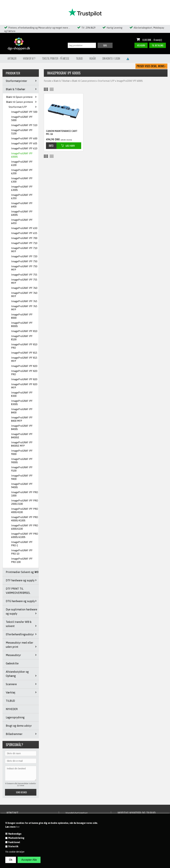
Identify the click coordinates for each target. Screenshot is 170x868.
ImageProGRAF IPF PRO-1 (22, 544)
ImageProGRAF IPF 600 (24, 138)
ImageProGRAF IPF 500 (24, 112)
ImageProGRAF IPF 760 (24, 288)
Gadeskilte (12, 663)
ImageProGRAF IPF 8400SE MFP (22, 444)
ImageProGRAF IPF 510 (24, 125)
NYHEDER (12, 709)
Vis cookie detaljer (15, 852)
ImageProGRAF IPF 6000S (22, 155)
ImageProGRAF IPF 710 (24, 243)
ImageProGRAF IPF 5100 (22, 132)
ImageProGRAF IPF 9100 (22, 469)
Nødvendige (15, 834)
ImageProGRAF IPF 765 (24, 301)
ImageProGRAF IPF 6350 (22, 197)
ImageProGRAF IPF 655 (24, 233)
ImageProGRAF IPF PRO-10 (22, 552)
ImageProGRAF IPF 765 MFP (24, 308)
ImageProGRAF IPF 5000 (22, 119)
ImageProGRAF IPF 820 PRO (24, 373)
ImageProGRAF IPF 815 (24, 353)
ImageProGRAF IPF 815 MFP (24, 359)
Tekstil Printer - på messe (56, 58)
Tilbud (79, 58)
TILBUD (10, 701)
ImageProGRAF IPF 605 (24, 143)
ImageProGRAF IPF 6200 (22, 172)
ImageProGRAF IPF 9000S (22, 461)
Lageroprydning (15, 717)
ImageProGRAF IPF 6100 (22, 163)
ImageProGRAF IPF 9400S (22, 486)
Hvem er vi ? (29, 58)
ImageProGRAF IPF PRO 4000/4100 (25, 510)
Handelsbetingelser (77, 813)
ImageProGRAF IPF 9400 (22, 477)
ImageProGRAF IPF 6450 (22, 221)
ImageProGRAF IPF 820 (24, 366)
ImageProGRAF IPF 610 (24, 148)
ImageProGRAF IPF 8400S (22, 427)
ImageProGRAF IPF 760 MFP (24, 295)
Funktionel (14, 842)
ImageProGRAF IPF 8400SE (22, 436)
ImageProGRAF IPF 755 (24, 275)
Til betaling (158, 45)
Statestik (13, 846)
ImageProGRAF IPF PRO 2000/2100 (25, 502)
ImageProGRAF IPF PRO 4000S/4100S (25, 519)
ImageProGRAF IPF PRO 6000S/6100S (25, 535)
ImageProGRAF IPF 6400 (22, 205)
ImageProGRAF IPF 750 (24, 261)
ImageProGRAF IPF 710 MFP (24, 250)
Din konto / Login (111, 58)
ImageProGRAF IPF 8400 (22, 411)
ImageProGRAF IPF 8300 (22, 394)
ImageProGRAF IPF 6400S (22, 213)
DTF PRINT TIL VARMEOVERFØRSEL (18, 591)
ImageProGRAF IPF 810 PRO (24, 346)
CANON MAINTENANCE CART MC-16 (62, 133)
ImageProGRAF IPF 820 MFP (24, 386)
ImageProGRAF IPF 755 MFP (24, 281)
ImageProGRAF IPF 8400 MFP (22, 419)
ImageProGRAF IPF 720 (24, 256)
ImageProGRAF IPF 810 (24, 331)
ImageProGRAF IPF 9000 (22, 452)
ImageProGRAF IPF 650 (24, 228)
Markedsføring (16, 838)
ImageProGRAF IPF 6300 (22, 180)
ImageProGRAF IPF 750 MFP (24, 268)
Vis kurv (141, 45)
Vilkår (93, 58)
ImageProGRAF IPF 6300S (22, 188)
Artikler (12, 58)
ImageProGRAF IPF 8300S (22, 403)
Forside (48, 81)
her (18, 827)
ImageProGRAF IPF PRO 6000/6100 (25, 527)
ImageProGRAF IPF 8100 (22, 338)
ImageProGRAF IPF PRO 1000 (25, 494)
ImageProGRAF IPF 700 (24, 238)
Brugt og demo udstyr (19, 726)
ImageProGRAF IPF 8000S (22, 324)
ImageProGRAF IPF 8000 (22, 316)
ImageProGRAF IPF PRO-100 (22, 560)
